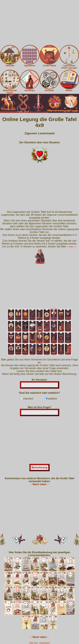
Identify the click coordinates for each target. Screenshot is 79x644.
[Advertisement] (39, 22)
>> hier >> (71, 247)
